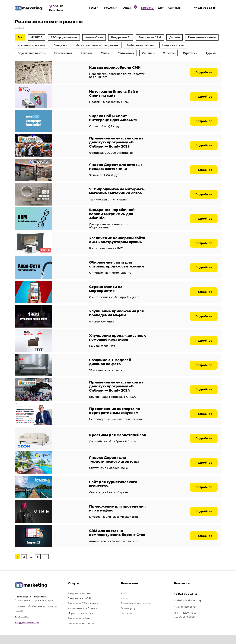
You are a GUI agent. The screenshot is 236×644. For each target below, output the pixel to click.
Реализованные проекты (135, 612)
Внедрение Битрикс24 (81, 602)
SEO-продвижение (65, 37)
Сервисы (182, 54)
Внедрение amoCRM (80, 607)
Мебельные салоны (182, 46)
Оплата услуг (129, 617)
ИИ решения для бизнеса (83, 617)
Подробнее (203, 81)
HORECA (37, 37)
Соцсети (203, 54)
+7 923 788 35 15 (186, 603)
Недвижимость (28, 54)
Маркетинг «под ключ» (81, 622)
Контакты (126, 622)
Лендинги (99, 46)
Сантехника (159, 54)
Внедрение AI (123, 37)
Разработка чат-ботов (81, 632)
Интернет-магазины (32, 46)
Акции (125, 607)
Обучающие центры (62, 54)
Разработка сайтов (79, 627)
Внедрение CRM (154, 37)
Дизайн (179, 37)
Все (20, 37)
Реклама (118, 54)
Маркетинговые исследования (137, 46)
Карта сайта (22, 626)
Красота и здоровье (69, 46)
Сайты (138, 54)
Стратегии (25, 62)
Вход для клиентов (27, 632)
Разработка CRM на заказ (83, 612)
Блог (124, 602)
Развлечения (94, 54)
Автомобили (96, 37)
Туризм (46, 62)
